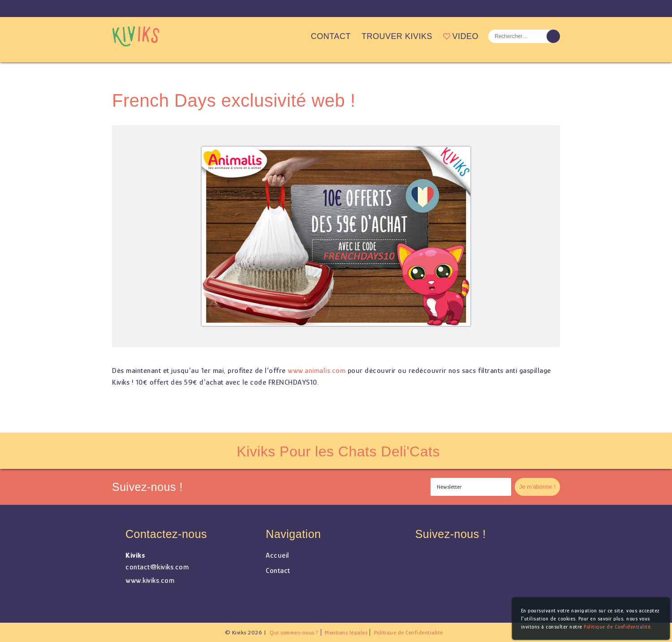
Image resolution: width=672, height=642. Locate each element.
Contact (331, 36)
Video (461, 36)
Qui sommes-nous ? (294, 632)
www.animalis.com (317, 371)
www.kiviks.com (150, 580)
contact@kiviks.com (157, 567)
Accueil (297, 36)
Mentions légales (346, 632)
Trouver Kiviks (397, 36)
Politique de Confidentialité (409, 632)
